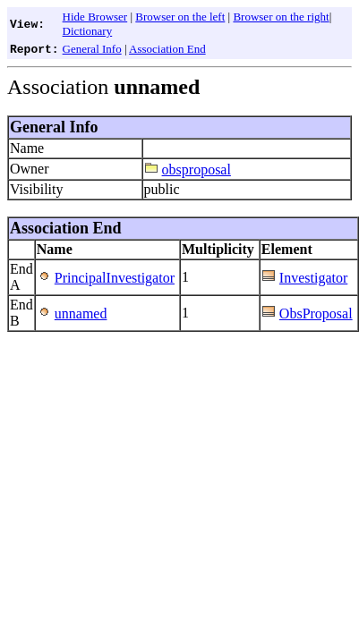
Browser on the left (180, 17)
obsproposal (197, 169)
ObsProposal (316, 314)
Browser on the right (281, 17)
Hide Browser (95, 17)
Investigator (313, 278)
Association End (167, 49)
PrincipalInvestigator (115, 278)
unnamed (81, 314)
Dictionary (88, 31)
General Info (92, 49)
